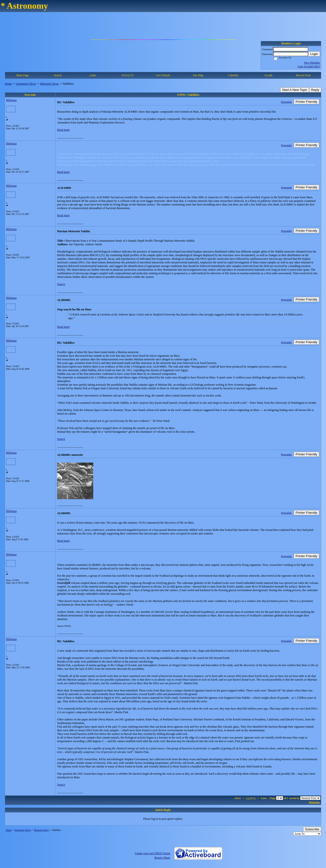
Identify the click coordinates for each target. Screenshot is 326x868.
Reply (315, 90)
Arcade (268, 75)
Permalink (286, 102)
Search (58, 75)
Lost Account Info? (309, 66)
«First (238, 798)
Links (93, 75)
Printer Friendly (306, 102)
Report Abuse (162, 858)
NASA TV (128, 75)
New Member (312, 63)
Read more (63, 130)
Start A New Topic (295, 90)
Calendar (233, 75)
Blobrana (11, 100)
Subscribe (312, 829)
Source (61, 284)
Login (314, 54)
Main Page (23, 75)
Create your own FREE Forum (152, 853)
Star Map (198, 75)
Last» (264, 798)
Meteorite (314, 802)
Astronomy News (26, 84)
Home (8, 84)
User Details (163, 75)
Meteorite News (50, 84)
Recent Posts (303, 75)
